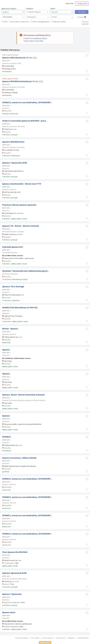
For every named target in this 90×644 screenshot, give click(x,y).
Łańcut (6, 584)
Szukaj (83, 12)
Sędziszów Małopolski (12, 602)
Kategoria (30, 8)
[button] (87, 55)
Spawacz (6, 350)
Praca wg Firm (61, 638)
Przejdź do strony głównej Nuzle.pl (35, 38)
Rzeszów (7, 132)
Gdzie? (53, 8)
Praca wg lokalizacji (22, 638)
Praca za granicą (48, 638)
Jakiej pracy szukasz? (9, 8)
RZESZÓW (8, 111)
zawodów (85, 24)
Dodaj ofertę (82, 4)
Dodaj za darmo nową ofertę (33, 41)
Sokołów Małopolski (11, 627)
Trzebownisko (9, 563)
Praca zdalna (35, 638)
